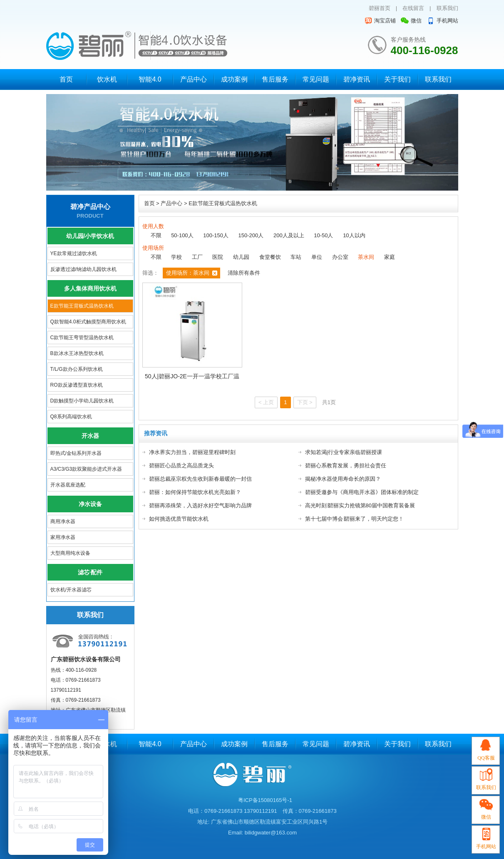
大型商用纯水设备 (70, 553)
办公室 (340, 257)
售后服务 (275, 79)
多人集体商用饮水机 (90, 288)
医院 (218, 257)
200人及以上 (289, 235)
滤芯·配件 (90, 572)
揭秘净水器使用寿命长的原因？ (343, 479)
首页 (66, 79)
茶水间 (366, 257)
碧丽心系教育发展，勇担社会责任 (346, 465)
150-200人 (251, 235)
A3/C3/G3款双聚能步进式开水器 (86, 469)
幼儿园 (241, 257)
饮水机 (107, 79)
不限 (156, 235)
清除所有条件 (244, 273)
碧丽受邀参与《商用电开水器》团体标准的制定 (362, 492)
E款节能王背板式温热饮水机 (82, 306)
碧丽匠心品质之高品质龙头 (181, 465)
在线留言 (413, 8)
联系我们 (447, 8)
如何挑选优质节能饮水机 (179, 519)
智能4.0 (150, 79)
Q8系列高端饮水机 (71, 417)
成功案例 (234, 79)
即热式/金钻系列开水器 (76, 453)
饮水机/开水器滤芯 (71, 590)
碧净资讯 (357, 79)
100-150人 (216, 235)
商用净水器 (63, 521)
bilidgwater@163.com (271, 833)
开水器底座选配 (68, 485)
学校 (176, 257)
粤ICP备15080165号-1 (265, 800)
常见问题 (316, 79)
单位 (317, 257)
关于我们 (397, 79)
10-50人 (323, 235)
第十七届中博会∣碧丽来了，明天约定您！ (354, 519)
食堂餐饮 (270, 257)
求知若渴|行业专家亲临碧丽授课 (344, 452)
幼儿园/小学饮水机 (90, 236)
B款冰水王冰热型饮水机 (77, 353)
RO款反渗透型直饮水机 (77, 385)
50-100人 (182, 235)
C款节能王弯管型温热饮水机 (82, 338)
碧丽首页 (380, 8)
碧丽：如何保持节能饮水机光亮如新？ (195, 492)
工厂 (197, 257)
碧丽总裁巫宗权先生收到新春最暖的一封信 (200, 479)
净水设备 (90, 504)
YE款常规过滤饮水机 (74, 253)
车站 (296, 257)
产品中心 (194, 79)
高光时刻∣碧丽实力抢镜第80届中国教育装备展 (360, 505)
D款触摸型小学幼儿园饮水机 (82, 401)
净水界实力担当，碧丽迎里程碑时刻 (192, 452)
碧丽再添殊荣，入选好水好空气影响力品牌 (200, 505)
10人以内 (354, 235)
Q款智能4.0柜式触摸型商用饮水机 (88, 322)
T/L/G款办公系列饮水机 (77, 369)
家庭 (390, 257)
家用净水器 (63, 537)
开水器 (90, 436)
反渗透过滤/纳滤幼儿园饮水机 (83, 269)
